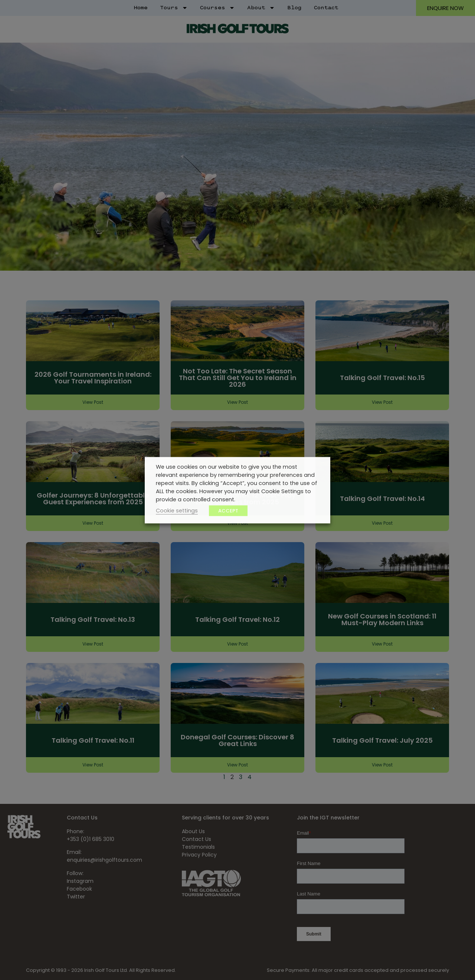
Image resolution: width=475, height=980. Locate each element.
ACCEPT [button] (228, 510)
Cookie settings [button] (177, 510)
